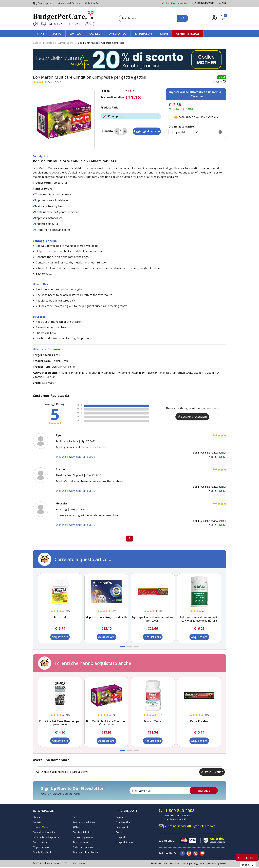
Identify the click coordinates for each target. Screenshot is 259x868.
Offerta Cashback (42, 852)
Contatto (38, 822)
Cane (40, 34)
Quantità (107, 131)
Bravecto (120, 832)
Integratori (143, 34)
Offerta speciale (188, 34)
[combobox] (248, 865)
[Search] (183, 18)
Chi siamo (38, 817)
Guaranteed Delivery (69, 3)
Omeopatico (118, 34)
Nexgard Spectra (125, 842)
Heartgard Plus (124, 827)
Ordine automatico (83, 847)
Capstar (120, 817)
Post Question (212, 771)
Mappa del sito (41, 847)
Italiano (245, 865)
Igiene (164, 34)
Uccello (95, 34)
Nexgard (120, 837)
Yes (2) (213, 457)
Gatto (57, 34)
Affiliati (76, 827)
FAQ (75, 817)
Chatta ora (247, 858)
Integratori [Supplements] (48, 43)
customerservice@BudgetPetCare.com (190, 825)
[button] (123, 646)
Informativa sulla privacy (46, 837)
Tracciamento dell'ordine (86, 852)
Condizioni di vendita (44, 832)
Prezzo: (105, 91)
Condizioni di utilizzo (83, 832)
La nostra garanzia (83, 837)
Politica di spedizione (84, 822)
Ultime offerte (40, 827)
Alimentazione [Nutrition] (66, 43)
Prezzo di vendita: (112, 97)
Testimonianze (81, 842)
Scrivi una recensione (192, 417)
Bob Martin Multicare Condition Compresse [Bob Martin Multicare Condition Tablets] (101, 43)
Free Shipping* (43, 3)
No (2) (223, 457)
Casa (36, 43)
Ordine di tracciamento (174, 3)
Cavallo (75, 34)
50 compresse (131, 116)
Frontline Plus (123, 822)
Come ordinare (41, 842)
